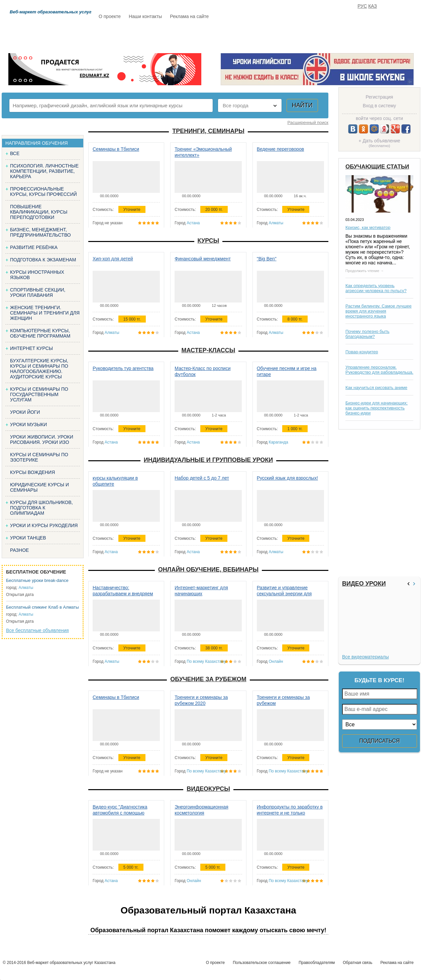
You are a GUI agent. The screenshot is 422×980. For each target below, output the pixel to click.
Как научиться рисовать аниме (376, 388)
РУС (362, 6)
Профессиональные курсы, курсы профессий (43, 192)
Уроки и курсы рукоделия (44, 525)
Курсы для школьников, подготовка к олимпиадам (41, 508)
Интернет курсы (31, 348)
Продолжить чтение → (365, 271)
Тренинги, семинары (208, 131)
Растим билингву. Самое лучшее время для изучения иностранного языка (379, 311)
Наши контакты (145, 16)
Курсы (208, 241)
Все (15, 153)
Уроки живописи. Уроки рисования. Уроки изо (42, 440)
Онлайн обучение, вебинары (208, 570)
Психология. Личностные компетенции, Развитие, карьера (44, 171)
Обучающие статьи (377, 167)
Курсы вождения (32, 472)
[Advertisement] (379, 503)
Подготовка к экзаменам (43, 260)
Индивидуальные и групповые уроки (208, 460)
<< (409, 584)
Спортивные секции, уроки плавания (38, 292)
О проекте (110, 16)
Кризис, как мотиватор (368, 227)
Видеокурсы (208, 789)
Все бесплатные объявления (37, 630)
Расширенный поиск (308, 122)
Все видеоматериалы (365, 657)
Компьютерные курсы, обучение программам (40, 333)
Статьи (241, 36)
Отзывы (275, 36)
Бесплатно (203, 36)
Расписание (122, 36)
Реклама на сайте (189, 16)
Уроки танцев (28, 538)
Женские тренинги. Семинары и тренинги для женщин (45, 313)
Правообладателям (317, 963)
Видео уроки (364, 584)
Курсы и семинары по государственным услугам (39, 394)
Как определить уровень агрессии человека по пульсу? (376, 288)
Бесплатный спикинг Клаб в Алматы (42, 607)
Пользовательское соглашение (262, 963)
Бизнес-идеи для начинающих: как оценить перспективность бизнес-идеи (377, 408)
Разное (19, 550)
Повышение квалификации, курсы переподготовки (39, 212)
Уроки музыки (28, 424)
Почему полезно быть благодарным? (367, 334)
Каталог (164, 36)
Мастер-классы (208, 350)
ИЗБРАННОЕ (338, 36)
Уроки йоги (25, 412)
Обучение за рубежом (208, 679)
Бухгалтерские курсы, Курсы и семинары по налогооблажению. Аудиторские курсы (39, 369)
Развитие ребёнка (34, 247)
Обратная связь (357, 963)
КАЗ (373, 6)
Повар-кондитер (362, 352)
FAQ (305, 36)
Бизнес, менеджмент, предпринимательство (40, 232)
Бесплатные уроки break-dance (37, 580)
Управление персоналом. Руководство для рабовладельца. (379, 370)
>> (415, 584)
